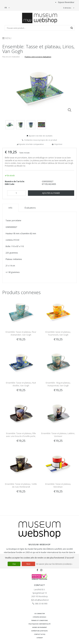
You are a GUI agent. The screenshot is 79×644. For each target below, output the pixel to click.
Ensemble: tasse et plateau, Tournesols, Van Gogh (58, 333)
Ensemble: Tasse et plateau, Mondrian (58, 485)
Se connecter (40, 614)
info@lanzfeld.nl (41, 600)
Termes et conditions (40, 620)
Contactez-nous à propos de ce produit (41, 140)
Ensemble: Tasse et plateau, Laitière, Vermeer (58, 435)
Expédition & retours (40, 631)
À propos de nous (39, 617)
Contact (39, 585)
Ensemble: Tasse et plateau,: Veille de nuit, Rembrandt (21, 485)
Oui (14, 564)
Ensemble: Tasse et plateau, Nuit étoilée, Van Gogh (21, 384)
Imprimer (58, 144)
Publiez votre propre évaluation (38, 57)
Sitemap (40, 638)
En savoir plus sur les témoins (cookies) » (54, 564)
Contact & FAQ (40, 634)
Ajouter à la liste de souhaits (41, 136)
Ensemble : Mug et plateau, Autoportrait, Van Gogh (58, 384)
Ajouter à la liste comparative (31, 144)
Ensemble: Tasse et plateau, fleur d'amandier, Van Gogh (21, 333)
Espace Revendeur (66, 2)
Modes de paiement (40, 627)
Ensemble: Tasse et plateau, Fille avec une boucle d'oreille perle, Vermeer (21, 436)
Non (28, 564)
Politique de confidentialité (39, 624)
